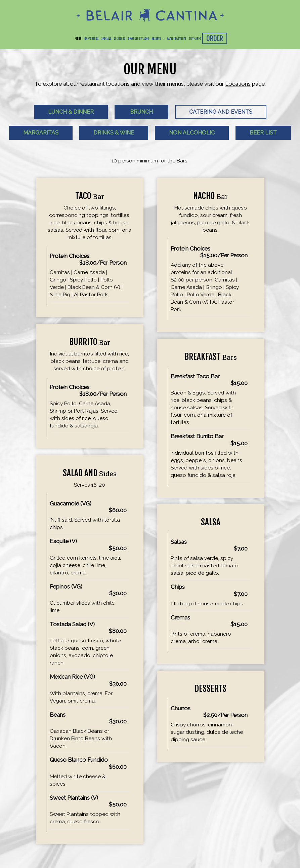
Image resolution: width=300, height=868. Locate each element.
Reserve (158, 39)
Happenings (91, 39)
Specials (106, 39)
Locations (120, 39)
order (215, 38)
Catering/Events (177, 39)
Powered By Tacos (138, 39)
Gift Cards (195, 39)
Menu (78, 39)
